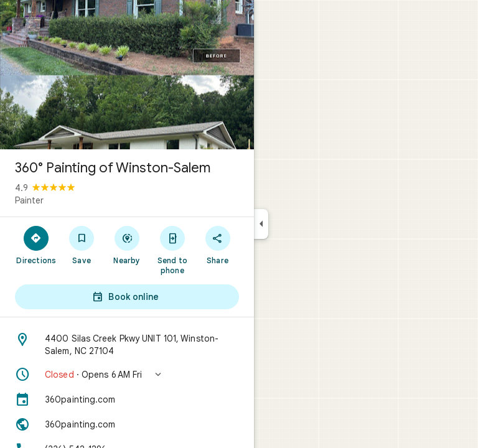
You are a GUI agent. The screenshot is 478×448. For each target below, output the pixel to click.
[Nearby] (127, 245)
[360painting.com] (127, 399)
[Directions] (36, 245)
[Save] (82, 245)
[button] (127, 375)
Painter (29, 200)
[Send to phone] (172, 250)
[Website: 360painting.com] (127, 424)
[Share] (218, 245)
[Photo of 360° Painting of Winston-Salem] (127, 75)
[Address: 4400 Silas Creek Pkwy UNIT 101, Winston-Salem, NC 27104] (127, 345)
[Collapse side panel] (261, 224)
